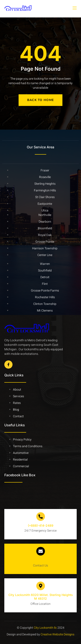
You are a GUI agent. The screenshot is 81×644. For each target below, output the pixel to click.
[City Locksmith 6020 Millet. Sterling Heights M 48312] (41, 586)
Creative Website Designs (57, 634)
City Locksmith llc (45, 628)
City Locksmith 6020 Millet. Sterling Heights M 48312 (41, 597)
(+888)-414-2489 (41, 525)
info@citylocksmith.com (40, 560)
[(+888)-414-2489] (41, 517)
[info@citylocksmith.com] (41, 551)
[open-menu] (74, 8)
